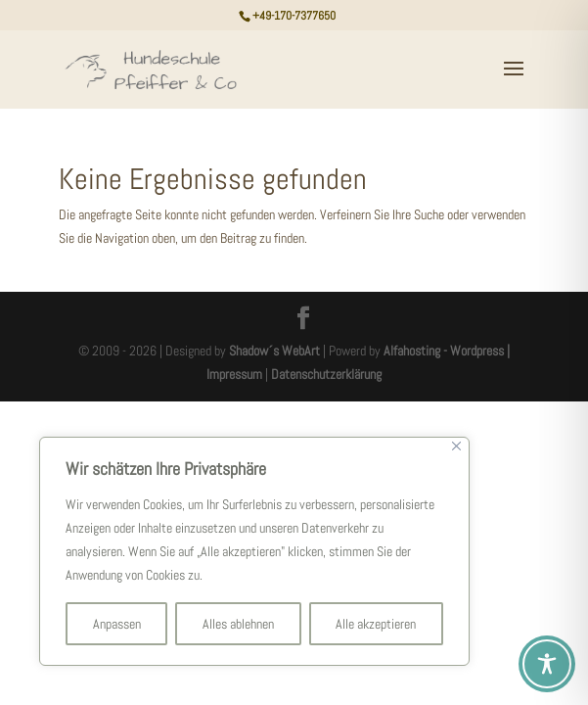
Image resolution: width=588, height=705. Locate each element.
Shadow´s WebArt (274, 351)
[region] (254, 551)
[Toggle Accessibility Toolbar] (547, 664)
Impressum (234, 374)
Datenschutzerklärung (326, 374)
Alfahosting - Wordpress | (447, 351)
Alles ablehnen (238, 624)
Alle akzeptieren (376, 624)
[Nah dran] (456, 446)
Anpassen (117, 624)
